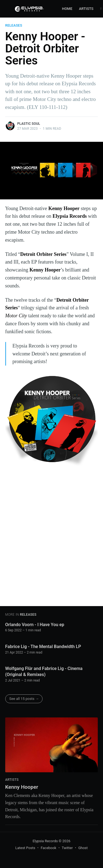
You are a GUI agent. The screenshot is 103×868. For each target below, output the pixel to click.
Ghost (83, 848)
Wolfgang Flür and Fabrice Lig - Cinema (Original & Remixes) (44, 672)
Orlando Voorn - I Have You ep (35, 625)
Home (67, 9)
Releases (14, 25)
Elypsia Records (45, 841)
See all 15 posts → (24, 699)
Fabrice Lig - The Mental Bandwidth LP (43, 647)
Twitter (67, 848)
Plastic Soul (29, 124)
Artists (86, 9)
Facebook (48, 848)
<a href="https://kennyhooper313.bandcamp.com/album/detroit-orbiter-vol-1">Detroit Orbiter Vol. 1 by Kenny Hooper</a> (53, 538)
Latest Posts (25, 848)
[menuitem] (67, 9)
